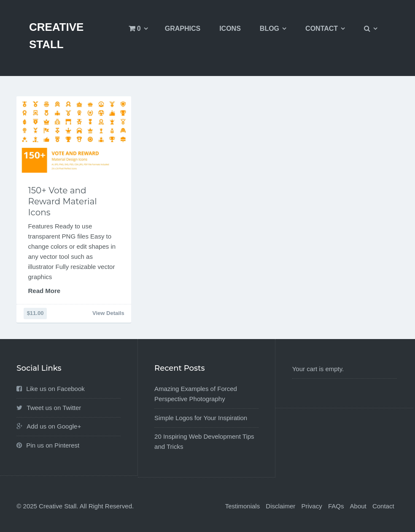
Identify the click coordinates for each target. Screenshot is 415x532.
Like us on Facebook (55, 389)
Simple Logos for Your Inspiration (201, 418)
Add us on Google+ (54, 426)
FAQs (336, 506)
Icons (230, 28)
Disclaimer (280, 506)
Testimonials (243, 506)
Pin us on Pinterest (53, 445)
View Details (108, 313)
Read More (44, 291)
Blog (269, 28)
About (358, 506)
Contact (322, 28)
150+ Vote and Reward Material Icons (63, 201)
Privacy (312, 506)
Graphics (183, 28)
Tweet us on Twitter (54, 408)
